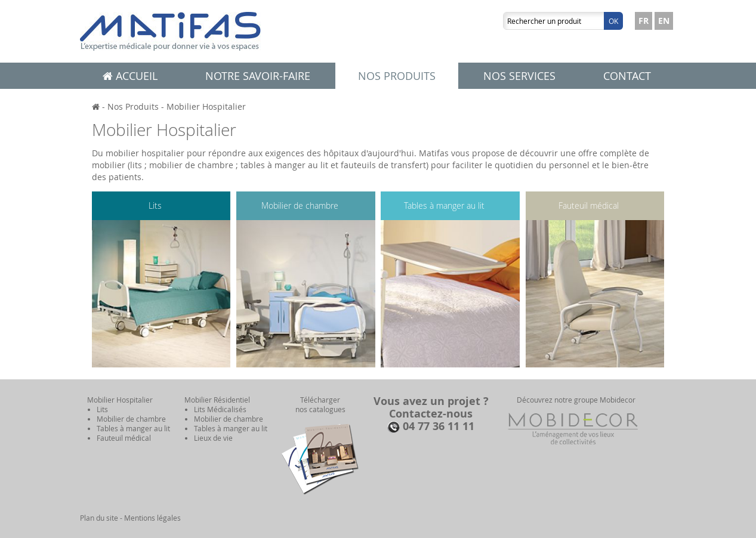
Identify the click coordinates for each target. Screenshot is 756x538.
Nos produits (397, 76)
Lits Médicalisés (220, 409)
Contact (627, 76)
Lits (155, 205)
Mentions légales (152, 518)
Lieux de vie (213, 438)
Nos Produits (133, 106)
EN (664, 21)
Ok (613, 21)
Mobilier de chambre (300, 205)
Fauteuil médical (589, 205)
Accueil (130, 76)
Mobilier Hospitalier (206, 106)
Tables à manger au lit (444, 205)
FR (644, 21)
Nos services (519, 76)
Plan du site (99, 518)
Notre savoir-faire (258, 76)
